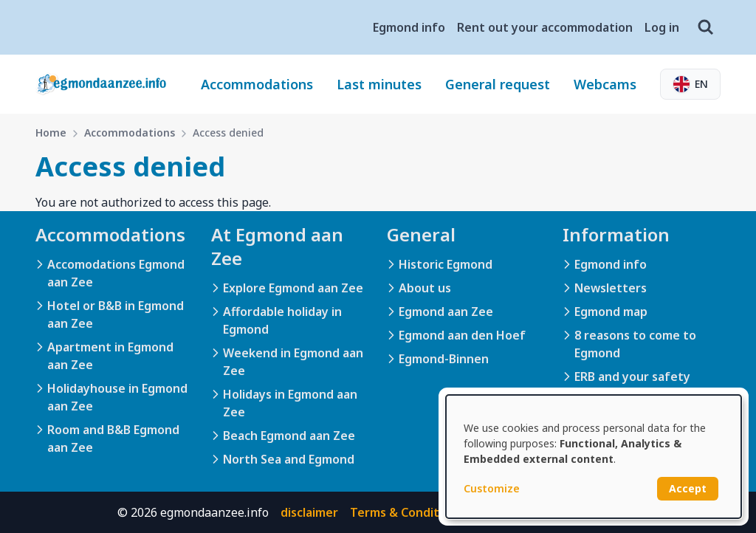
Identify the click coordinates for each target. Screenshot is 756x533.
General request (498, 84)
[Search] (706, 27)
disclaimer (309, 512)
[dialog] (594, 457)
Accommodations (257, 84)
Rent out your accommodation (545, 27)
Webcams (605, 84)
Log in (662, 27)
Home (51, 133)
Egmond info (409, 27)
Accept (688, 488)
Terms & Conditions (406, 512)
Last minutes (379, 84)
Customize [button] (492, 488)
